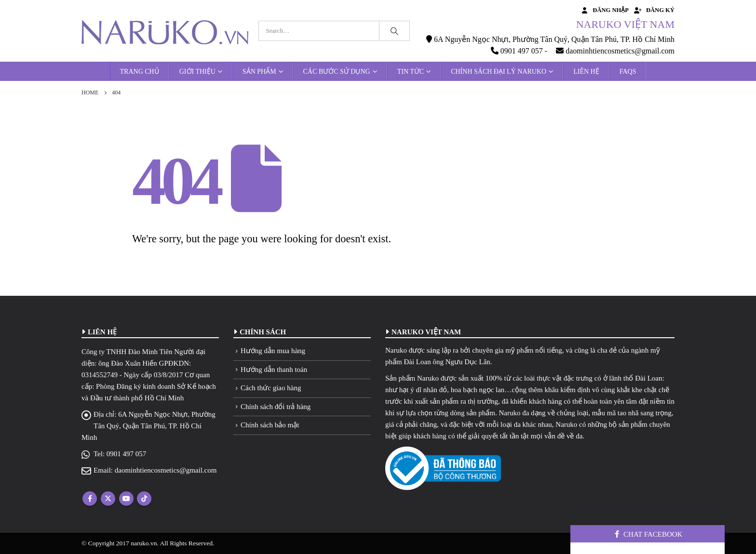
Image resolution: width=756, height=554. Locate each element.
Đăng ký (654, 10)
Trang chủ (140, 72)
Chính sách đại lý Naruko (499, 72)
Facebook (90, 499)
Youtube (126, 499)
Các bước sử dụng (337, 72)
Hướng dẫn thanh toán (274, 369)
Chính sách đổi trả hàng (276, 407)
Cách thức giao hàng (271, 388)
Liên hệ (586, 72)
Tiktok (144, 499)
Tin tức (411, 72)
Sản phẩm (259, 72)
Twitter (108, 499)
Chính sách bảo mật (270, 425)
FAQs (628, 72)
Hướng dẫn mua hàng (273, 351)
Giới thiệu (197, 72)
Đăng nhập (604, 10)
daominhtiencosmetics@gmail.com (166, 470)
